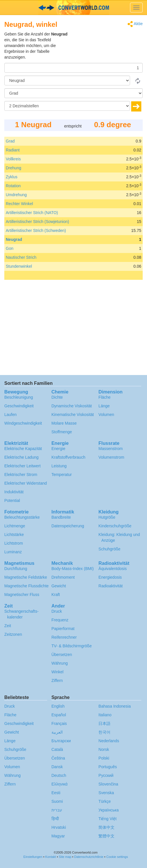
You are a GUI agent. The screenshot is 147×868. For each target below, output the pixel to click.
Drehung (14, 168)
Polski (104, 758)
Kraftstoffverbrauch (68, 457)
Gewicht (59, 586)
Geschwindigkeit (19, 406)
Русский (106, 775)
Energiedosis (110, 577)
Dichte (57, 397)
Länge (104, 406)
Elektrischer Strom (21, 475)
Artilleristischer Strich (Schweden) (36, 230)
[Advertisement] (107, 46)
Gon (9, 248)
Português (108, 767)
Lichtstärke (14, 535)
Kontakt (50, 857)
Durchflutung (16, 569)
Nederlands (109, 741)
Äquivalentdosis (112, 569)
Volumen (106, 415)
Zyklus (12, 177)
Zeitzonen (13, 634)
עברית (57, 810)
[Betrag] (73, 68)
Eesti (56, 793)
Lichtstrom (14, 543)
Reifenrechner (64, 637)
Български (61, 741)
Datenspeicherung (68, 526)
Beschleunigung (19, 397)
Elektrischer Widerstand (26, 483)
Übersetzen (62, 655)
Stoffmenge (62, 432)
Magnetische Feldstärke (26, 577)
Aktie (135, 24)
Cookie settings (117, 857)
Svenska (106, 793)
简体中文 (106, 827)
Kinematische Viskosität (73, 415)
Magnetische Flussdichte (26, 586)
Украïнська (108, 810)
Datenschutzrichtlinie (89, 857)
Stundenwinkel (19, 266)
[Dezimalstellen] (67, 106)
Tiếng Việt (107, 819)
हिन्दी (55, 819)
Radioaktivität (110, 586)
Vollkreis (13, 159)
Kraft (56, 595)
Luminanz (13, 552)
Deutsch (59, 775)
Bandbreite (61, 517)
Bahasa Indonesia (114, 706)
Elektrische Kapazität (23, 449)
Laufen (10, 415)
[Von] (67, 80)
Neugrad (14, 239)
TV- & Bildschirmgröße (72, 646)
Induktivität (14, 492)
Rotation (13, 186)
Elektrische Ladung (21, 457)
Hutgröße (107, 517)
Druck (57, 611)
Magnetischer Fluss (22, 595)
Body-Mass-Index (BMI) (73, 569)
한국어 (104, 732)
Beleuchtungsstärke (22, 517)
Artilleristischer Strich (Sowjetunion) (37, 222)
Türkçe (105, 801)
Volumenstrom (111, 457)
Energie (58, 449)
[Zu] (73, 93)
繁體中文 (106, 836)
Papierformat (63, 629)
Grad (10, 141)
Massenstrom (110, 449)
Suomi (57, 801)
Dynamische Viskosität (72, 406)
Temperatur (62, 475)
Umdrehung (16, 195)
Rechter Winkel (19, 204)
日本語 (104, 723)
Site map (65, 857)
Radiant (13, 150)
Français (59, 723)
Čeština (58, 758)
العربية (57, 732)
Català (57, 749)
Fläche (104, 397)
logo (73, 8)
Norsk (104, 749)
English (58, 706)
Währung (60, 663)
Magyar (58, 836)
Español (59, 715)
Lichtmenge (15, 526)
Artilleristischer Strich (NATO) (32, 213)
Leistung (59, 466)
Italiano (105, 715)
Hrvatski (59, 827)
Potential (12, 500)
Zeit (8, 626)
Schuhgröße (109, 549)
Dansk (57, 767)
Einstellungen (33, 857)
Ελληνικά (60, 784)
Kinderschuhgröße (115, 526)
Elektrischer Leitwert (22, 466)
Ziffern (57, 680)
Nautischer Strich (21, 257)
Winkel (58, 672)
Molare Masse (64, 423)
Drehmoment (63, 577)
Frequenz (60, 620)
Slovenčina (108, 784)
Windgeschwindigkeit (23, 423)
